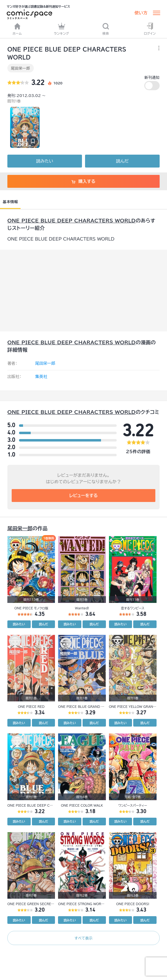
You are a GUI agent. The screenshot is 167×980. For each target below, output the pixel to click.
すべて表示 (83, 938)
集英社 (41, 377)
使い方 (141, 13)
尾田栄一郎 (21, 68)
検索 (106, 29)
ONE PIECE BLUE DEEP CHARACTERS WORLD (72, 221)
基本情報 (10, 202)
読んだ (122, 161)
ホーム (17, 29)
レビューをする (84, 496)
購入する (83, 181)
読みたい (45, 161)
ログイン (150, 29)
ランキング (61, 29)
